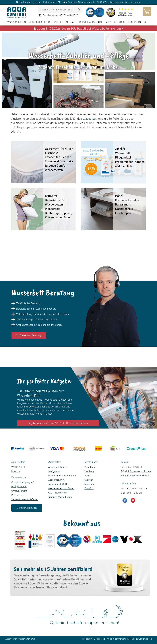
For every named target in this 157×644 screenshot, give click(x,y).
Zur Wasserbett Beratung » (29, 335)
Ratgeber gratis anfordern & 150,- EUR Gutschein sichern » (58, 423)
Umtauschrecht (19, 491)
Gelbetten (61, 22)
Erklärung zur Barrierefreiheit (140, 639)
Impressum (87, 639)
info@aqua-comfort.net (140, 471)
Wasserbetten (17, 22)
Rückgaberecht (19, 487)
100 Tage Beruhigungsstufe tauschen (120, 2)
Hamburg (89, 471)
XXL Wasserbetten (57, 493)
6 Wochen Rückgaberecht (80, 2)
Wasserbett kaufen (57, 467)
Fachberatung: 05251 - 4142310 (60, 15)
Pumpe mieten (19, 495)
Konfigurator (137, 22)
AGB (109, 639)
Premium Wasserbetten (60, 497)
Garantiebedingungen (22, 482)
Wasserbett (90, 119)
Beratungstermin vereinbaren (136, 476)
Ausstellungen (115, 22)
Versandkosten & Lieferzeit (25, 499)
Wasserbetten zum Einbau (61, 488)
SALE (74, 22)
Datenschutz (100, 639)
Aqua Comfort (11, 639)
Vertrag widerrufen (27, 508)
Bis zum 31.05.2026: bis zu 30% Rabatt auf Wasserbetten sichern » (78, 29)
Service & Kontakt (91, 22)
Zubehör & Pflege (40, 22)
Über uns (16, 471)
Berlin (87, 476)
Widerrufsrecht (119, 639)
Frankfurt (89, 488)
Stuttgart (89, 480)
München (89, 484)
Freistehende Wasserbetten (62, 476)
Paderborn (90, 467)
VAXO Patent (18, 467)
